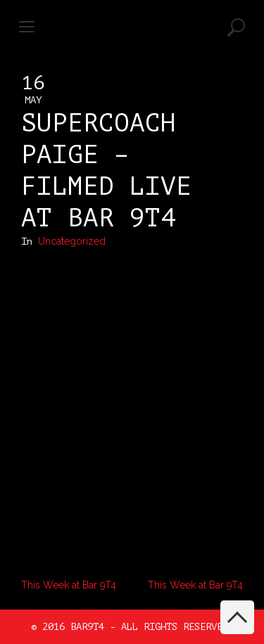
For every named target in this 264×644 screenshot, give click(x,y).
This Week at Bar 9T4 (69, 585)
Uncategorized (72, 241)
